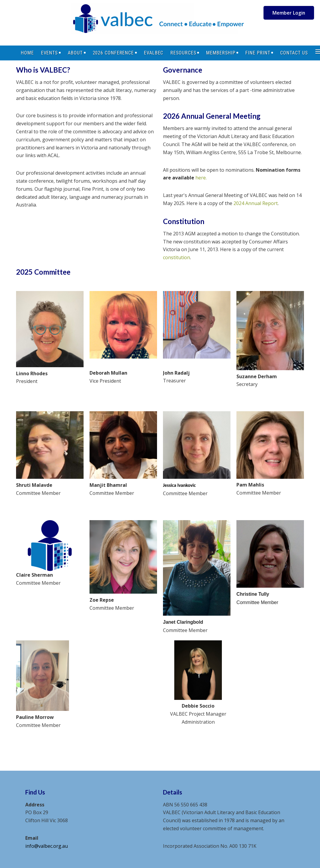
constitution (177, 257)
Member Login (289, 13)
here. (201, 178)
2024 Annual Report (256, 203)
